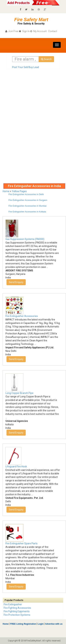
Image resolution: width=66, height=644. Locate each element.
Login (41, 624)
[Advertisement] (17, 129)
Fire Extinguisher (13, 604)
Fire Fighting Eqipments (17, 611)
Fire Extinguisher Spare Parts (21, 543)
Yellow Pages (19, 191)
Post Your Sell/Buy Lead (26, 67)
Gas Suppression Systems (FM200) (25, 239)
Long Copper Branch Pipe (19, 393)
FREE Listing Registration (23, 624)
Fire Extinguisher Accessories (22, 316)
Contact (52, 31)
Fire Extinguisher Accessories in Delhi (26, 194)
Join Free (12, 31)
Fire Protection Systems (17, 615)
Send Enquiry (16, 282)
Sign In (24, 31)
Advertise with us (54, 624)
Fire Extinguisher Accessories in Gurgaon (28, 200)
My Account (38, 31)
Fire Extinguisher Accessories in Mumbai (27, 206)
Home (6, 191)
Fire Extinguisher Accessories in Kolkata (27, 212)
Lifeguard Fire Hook (16, 467)
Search (46, 59)
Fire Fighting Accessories (17, 608)
